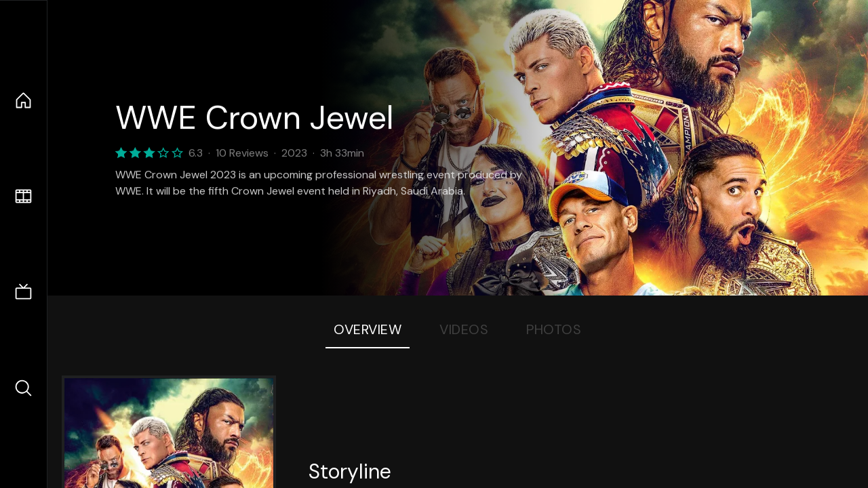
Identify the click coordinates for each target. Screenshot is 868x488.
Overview (368, 329)
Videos (464, 329)
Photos (554, 329)
